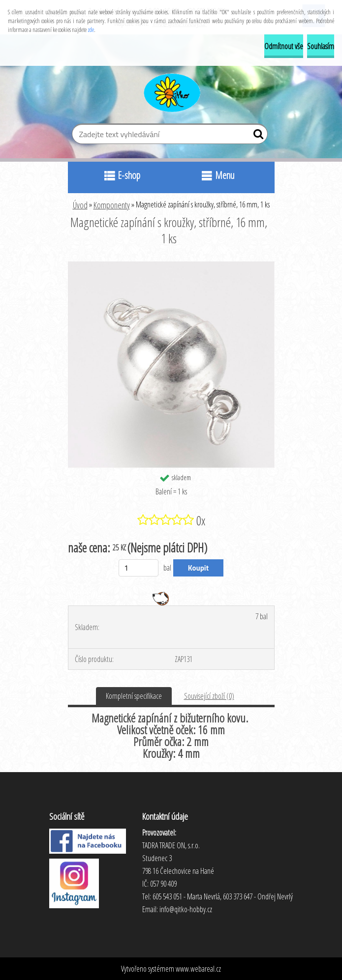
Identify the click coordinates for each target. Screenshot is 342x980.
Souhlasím (321, 46)
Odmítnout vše (284, 46)
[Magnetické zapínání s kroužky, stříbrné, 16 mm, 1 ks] (171, 265)
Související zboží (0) (209, 696)
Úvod (80, 205)
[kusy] (139, 568)
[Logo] (171, 91)
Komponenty (112, 205)
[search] (256, 136)
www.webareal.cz (198, 969)
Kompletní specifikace (134, 696)
